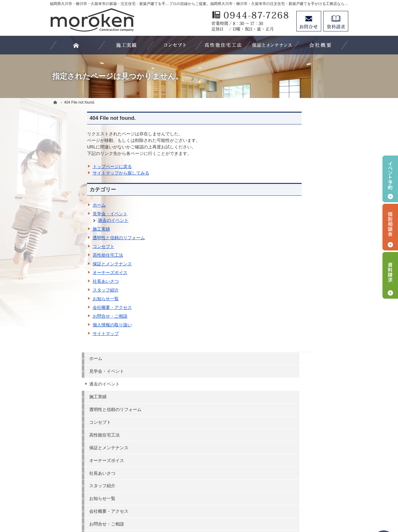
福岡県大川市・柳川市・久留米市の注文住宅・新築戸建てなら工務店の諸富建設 (223, 504)
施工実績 (64, 229)
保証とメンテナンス (75, 264)
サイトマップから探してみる (84, 173)
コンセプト (66, 246)
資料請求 (336, 21)
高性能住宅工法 (71, 255)
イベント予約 (390, 179)
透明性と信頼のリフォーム (81, 238)
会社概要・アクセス (75, 307)
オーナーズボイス (73, 273)
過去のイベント (76, 220)
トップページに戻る (75, 166)
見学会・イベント (73, 214)
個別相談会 (390, 227)
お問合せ (309, 21)
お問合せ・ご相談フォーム (311, 478)
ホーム (62, 205)
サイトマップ (68, 334)
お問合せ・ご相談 (73, 316)
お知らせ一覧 (68, 299)
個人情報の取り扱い (75, 325)
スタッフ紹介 (68, 290)
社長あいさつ (68, 281)
